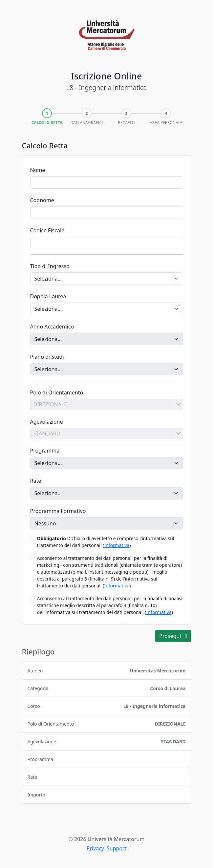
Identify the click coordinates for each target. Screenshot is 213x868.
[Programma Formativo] (107, 523)
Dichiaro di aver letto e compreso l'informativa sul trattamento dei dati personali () (106, 542)
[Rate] (107, 493)
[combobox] (107, 404)
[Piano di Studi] (107, 369)
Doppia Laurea (48, 296)
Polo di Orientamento (57, 392)
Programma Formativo (58, 511)
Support (117, 848)
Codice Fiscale (47, 230)
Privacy (95, 848)
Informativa (117, 545)
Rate (36, 481)
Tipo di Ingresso (50, 266)
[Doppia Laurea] (107, 309)
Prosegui (173, 636)
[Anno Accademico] (107, 339)
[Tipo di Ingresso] (107, 279)
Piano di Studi (47, 357)
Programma (45, 451)
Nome (38, 170)
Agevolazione (47, 422)
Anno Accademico (52, 327)
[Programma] (107, 463)
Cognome (42, 200)
